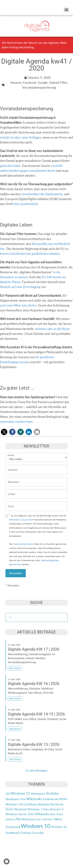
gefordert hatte (10, 166)
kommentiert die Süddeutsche (42, 194)
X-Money (25, 833)
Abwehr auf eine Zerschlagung (20, 287)
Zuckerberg (13, 827)
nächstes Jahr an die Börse (52, 329)
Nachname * (14, 479)
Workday (43, 804)
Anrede (11, 453)
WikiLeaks (34, 799)
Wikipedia (42, 814)
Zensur (10, 819)
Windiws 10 (59, 827)
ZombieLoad (51, 799)
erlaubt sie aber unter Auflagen (21, 137)
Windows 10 (36, 826)
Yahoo (58, 819)
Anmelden (16, 573)
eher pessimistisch (26, 204)
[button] (66, 10)
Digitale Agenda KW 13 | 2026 (34, 744)
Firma (11, 503)
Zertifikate (12, 833)
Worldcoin (57, 804)
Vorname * (13, 467)
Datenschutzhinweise (24, 544)
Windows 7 (35, 809)
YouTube (52, 793)
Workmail (20, 809)
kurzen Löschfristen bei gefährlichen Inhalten (30, 254)
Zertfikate (31, 804)
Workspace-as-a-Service (37, 819)
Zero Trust (56, 814)
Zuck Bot (38, 833)
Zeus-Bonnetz (52, 809)
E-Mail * (12, 491)
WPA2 (63, 799)
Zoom (9, 809)
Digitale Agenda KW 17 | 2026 (34, 649)
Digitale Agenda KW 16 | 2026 (34, 684)
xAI (8, 793)
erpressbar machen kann (16, 422)
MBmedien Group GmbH (21, 520)
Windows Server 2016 (20, 814)
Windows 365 (15, 804)
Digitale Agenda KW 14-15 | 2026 (36, 714)
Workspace (38, 793)
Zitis (18, 819)
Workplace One (16, 799)
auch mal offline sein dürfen (18, 305)
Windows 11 (20, 793)
